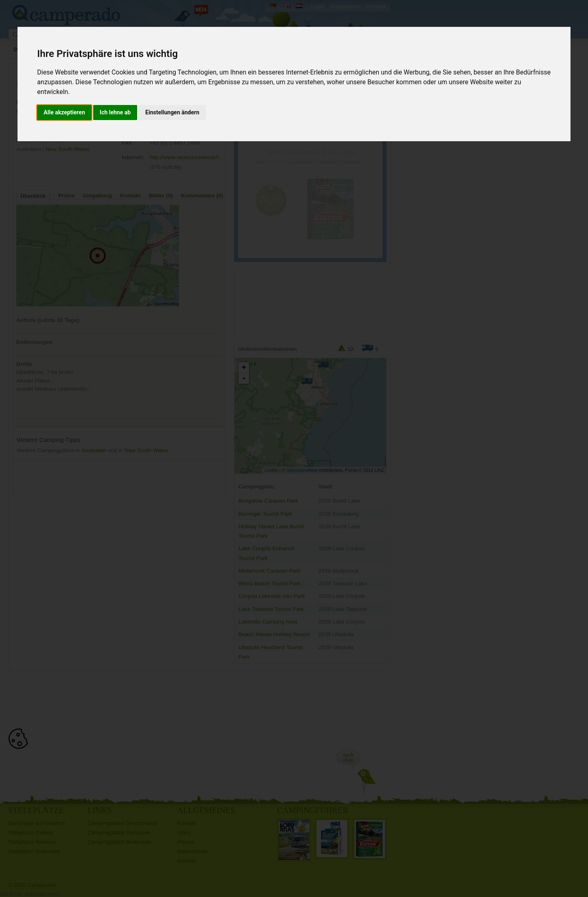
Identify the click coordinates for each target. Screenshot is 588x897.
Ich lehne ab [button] (115, 112)
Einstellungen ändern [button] (172, 112)
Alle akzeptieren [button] (64, 112)
